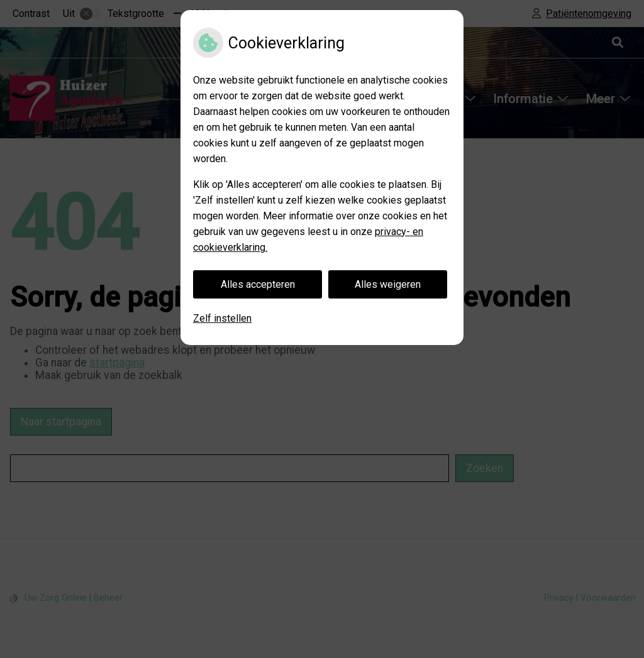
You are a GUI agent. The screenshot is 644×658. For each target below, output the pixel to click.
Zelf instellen (222, 318)
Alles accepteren (258, 284)
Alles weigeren (388, 284)
